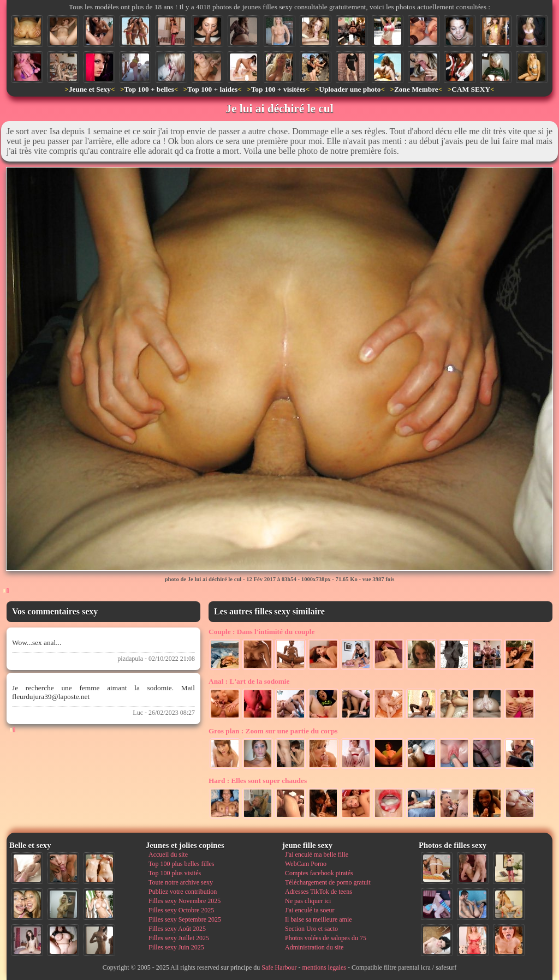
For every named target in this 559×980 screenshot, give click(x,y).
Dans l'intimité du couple (261, 632)
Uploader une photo (350, 89)
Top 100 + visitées (278, 89)
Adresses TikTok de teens (319, 892)
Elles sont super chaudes (258, 781)
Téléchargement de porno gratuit (328, 882)
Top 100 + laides (212, 89)
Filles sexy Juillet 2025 (179, 938)
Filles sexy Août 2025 (177, 929)
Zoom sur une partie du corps (273, 731)
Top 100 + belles (149, 89)
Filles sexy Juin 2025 (176, 947)
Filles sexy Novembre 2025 (185, 901)
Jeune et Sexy (90, 89)
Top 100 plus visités (175, 873)
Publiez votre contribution (183, 892)
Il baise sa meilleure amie (319, 919)
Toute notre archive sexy (181, 882)
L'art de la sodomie (249, 681)
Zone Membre (416, 89)
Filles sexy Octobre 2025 (181, 910)
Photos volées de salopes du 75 (326, 938)
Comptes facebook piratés (319, 873)
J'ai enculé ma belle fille (317, 854)
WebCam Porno (306, 864)
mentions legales (324, 967)
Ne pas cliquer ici (308, 901)
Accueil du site (168, 854)
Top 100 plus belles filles (181, 864)
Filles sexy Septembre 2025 (185, 919)
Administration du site (314, 947)
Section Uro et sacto (311, 929)
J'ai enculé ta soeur (310, 910)
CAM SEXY (471, 89)
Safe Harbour (279, 967)
